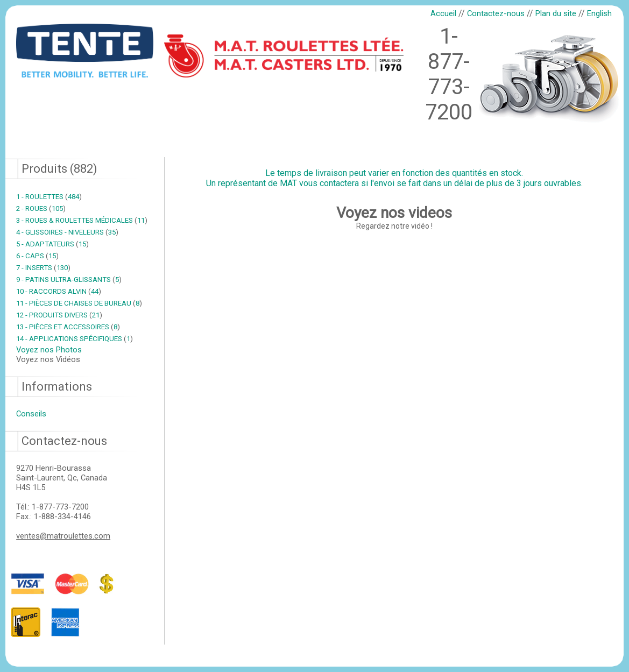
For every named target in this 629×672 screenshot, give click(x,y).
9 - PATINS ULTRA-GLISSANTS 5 (69, 280)
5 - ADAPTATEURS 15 (52, 244)
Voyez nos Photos (49, 350)
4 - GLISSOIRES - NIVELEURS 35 (67, 232)
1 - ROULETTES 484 (49, 197)
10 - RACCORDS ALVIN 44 (59, 291)
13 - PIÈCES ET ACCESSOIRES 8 (68, 327)
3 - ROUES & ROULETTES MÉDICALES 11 (82, 220)
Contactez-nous (496, 13)
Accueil (443, 13)
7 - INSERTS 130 (43, 268)
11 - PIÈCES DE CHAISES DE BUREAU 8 (79, 303)
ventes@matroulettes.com (63, 536)
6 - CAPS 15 (37, 256)
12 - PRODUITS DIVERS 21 (59, 315)
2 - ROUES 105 (41, 208)
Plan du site (556, 13)
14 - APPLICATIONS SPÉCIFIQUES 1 (75, 339)
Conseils (31, 414)
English (599, 13)
